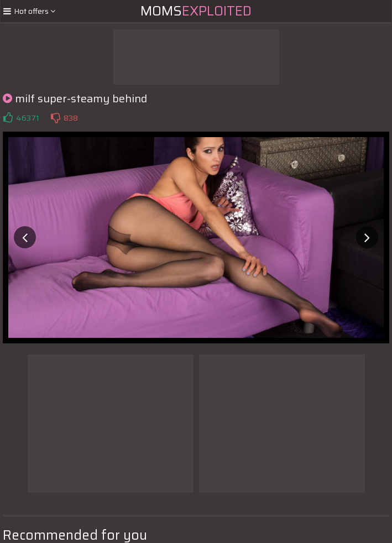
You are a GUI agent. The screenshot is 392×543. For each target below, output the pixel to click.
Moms (196, 11)
